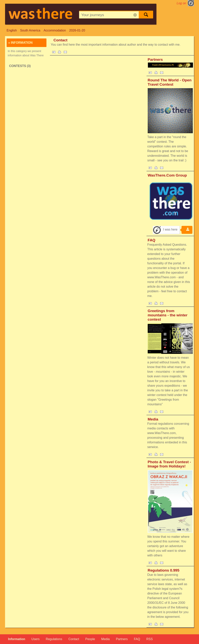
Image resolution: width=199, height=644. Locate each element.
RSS (150, 639)
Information (17, 639)
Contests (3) (20, 66)
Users (36, 639)
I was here (170, 229)
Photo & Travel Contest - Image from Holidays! (169, 464)
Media (153, 419)
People (90, 639)
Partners (155, 60)
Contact (60, 40)
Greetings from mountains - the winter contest (168, 315)
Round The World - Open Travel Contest (170, 82)
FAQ (151, 240)
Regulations (54, 639)
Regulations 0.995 (164, 570)
